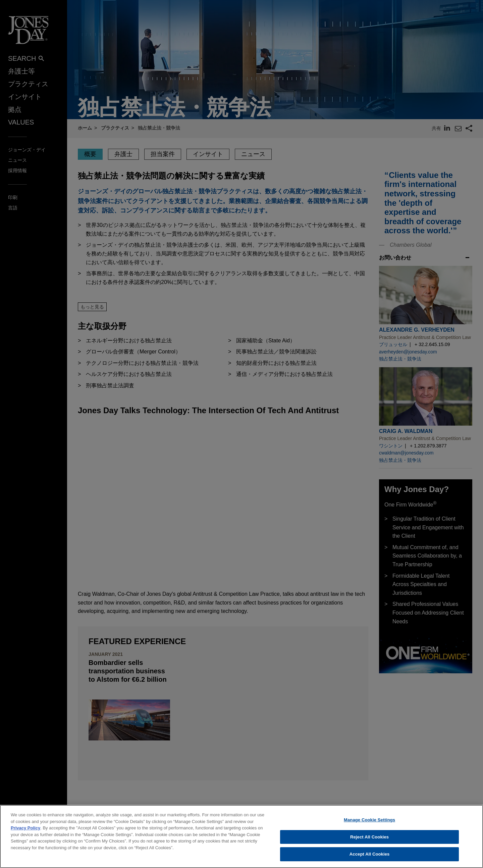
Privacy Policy (25, 828)
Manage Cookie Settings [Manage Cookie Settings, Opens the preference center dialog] (369, 820)
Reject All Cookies (369, 837)
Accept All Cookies (370, 854)
